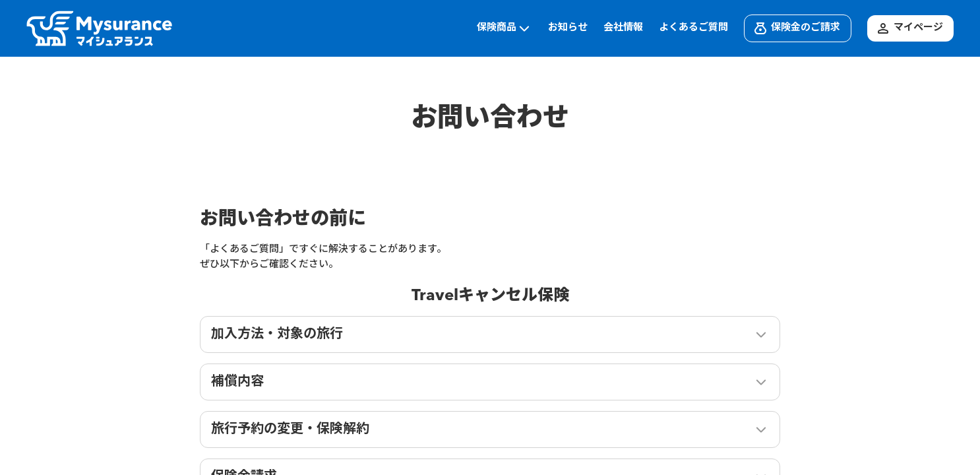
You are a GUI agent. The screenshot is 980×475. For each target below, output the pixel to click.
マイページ (909, 28)
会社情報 (623, 28)
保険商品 (505, 28)
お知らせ (568, 28)
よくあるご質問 (693, 28)
